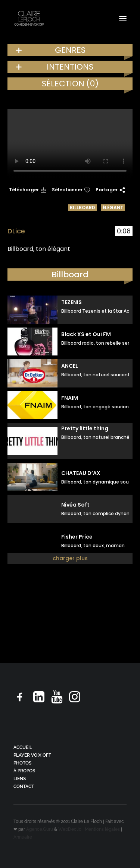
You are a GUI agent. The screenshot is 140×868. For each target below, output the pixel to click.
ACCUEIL (23, 747)
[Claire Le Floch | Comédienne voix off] (29, 18)
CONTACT (24, 786)
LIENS (20, 779)
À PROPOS (24, 771)
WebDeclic (70, 829)
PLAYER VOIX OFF (32, 755)
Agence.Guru (40, 829)
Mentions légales (102, 829)
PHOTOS (22, 763)
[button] (123, 18)
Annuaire (23, 837)
